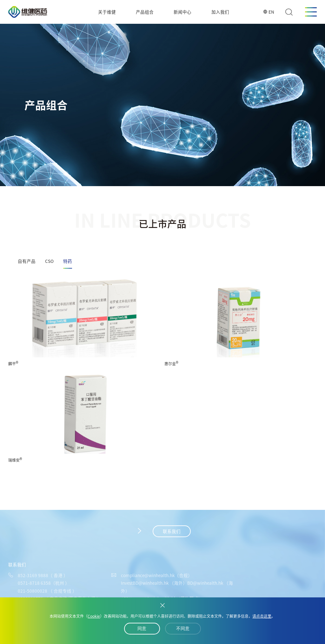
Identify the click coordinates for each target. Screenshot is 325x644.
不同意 (183, 629)
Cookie (94, 616)
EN (269, 12)
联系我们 (172, 531)
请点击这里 (262, 616)
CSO (49, 261)
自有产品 (27, 261)
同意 (142, 629)
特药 (68, 261)
